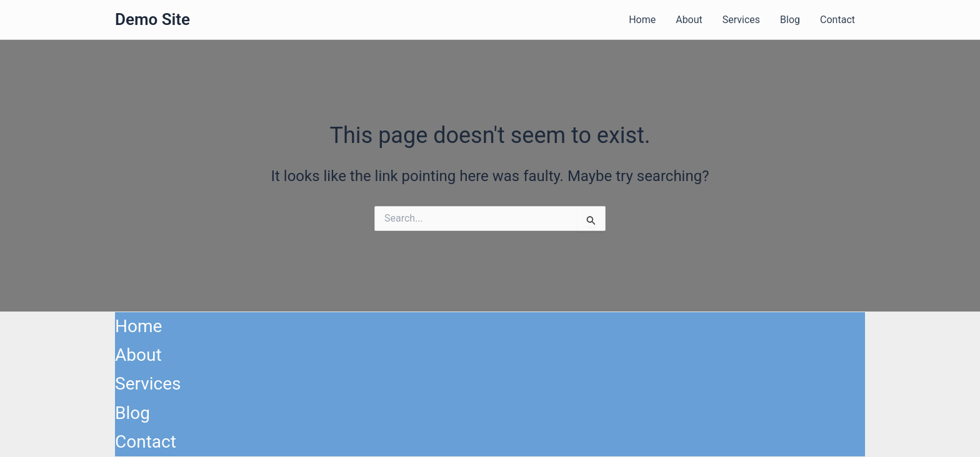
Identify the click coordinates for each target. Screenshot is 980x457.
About (689, 20)
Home (642, 20)
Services (741, 20)
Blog (790, 20)
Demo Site (152, 19)
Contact (837, 20)
